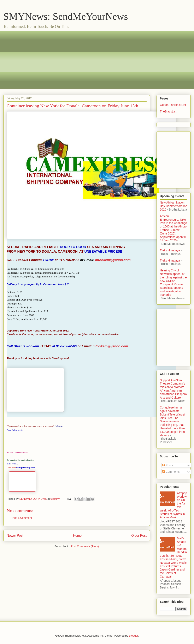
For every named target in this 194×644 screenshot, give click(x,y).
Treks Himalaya (170, 250)
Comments (171, 472)
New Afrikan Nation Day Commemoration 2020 (174, 206)
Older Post (139, 536)
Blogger (133, 636)
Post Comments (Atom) (85, 546)
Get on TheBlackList (173, 105)
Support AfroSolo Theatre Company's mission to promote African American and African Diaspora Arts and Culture (173, 389)
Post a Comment (22, 518)
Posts (168, 465)
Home (77, 536)
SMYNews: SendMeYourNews (66, 16)
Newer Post (15, 536)
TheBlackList (168, 111)
